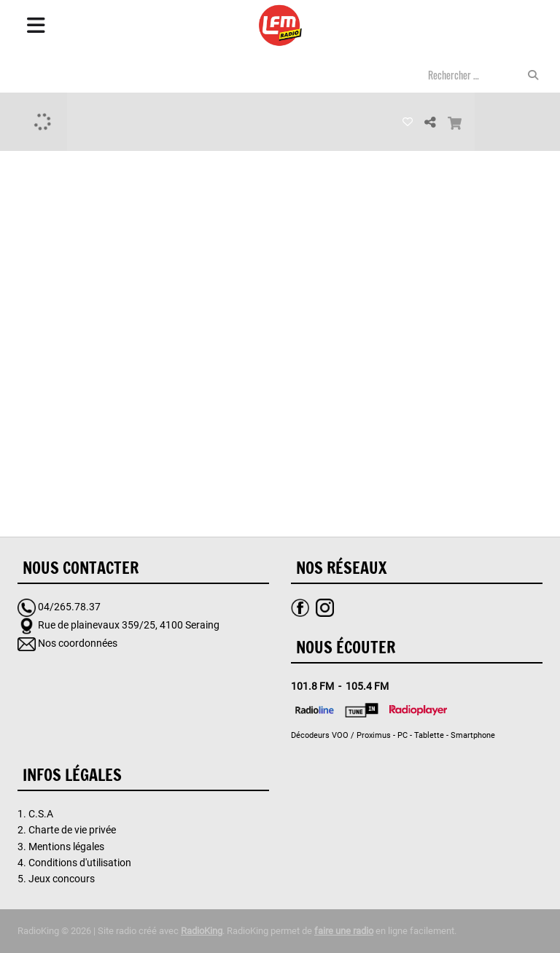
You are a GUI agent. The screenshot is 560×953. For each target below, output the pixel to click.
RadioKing (202, 931)
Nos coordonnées (78, 643)
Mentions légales (66, 847)
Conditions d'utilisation (80, 863)
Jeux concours (62, 879)
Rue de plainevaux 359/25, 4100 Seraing (129, 625)
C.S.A (41, 814)
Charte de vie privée (72, 830)
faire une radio (344, 931)
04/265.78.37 (69, 607)
